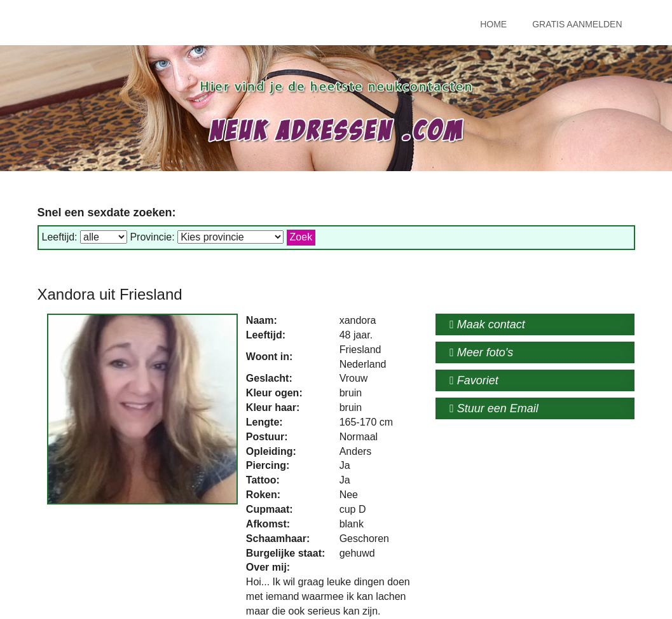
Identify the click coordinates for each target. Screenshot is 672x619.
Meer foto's (481, 352)
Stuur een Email (494, 408)
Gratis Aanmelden (577, 24)
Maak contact (487, 324)
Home (493, 24)
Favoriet (474, 380)
